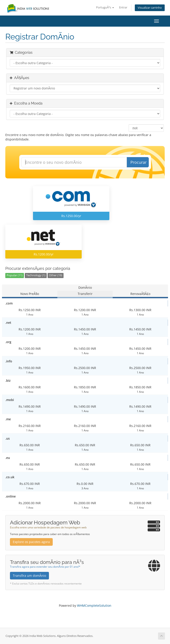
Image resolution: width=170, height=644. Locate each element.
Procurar (138, 162)
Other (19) (56, 275)
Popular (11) (15, 275)
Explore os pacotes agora (31, 542)
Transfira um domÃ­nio (29, 576)
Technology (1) (36, 275)
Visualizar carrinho (150, 8)
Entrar (123, 7)
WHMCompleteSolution (94, 605)
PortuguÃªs (105, 7)
